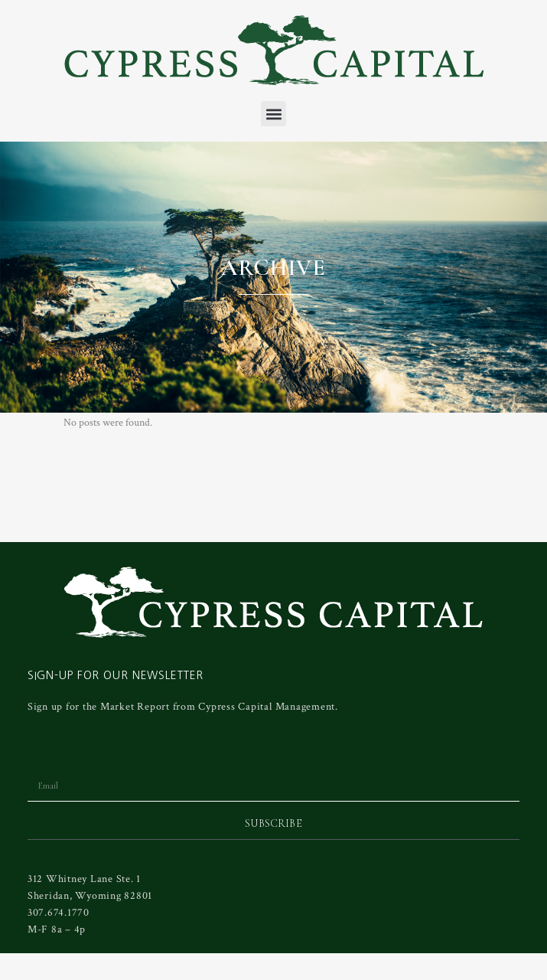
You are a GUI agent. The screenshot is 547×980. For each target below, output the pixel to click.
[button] (273, 114)
